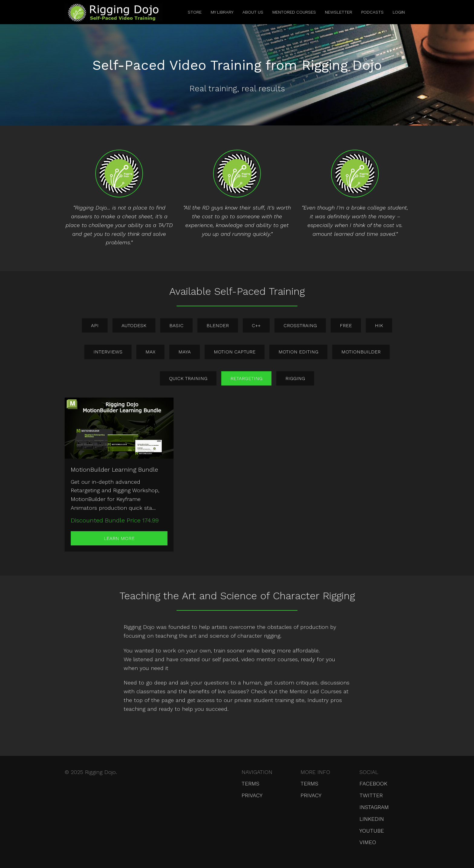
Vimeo (368, 842)
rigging (295, 378)
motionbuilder (361, 352)
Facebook (373, 783)
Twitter (371, 795)
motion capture (235, 352)
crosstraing (300, 325)
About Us (253, 12)
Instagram (374, 807)
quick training (188, 378)
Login (399, 12)
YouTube (372, 831)
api (95, 325)
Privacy (252, 795)
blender (218, 325)
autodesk (134, 325)
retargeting (246, 378)
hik (379, 325)
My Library (222, 12)
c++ (256, 325)
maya (185, 352)
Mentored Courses (294, 12)
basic (176, 325)
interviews (108, 352)
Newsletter (339, 12)
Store (195, 12)
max (150, 352)
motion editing (298, 352)
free (346, 325)
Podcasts (372, 12)
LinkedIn (372, 819)
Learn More (119, 538)
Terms (250, 783)
